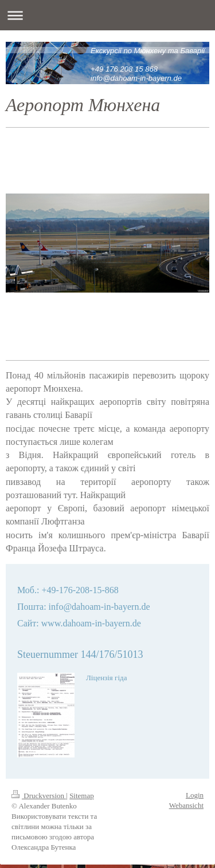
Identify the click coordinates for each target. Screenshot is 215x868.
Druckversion (39, 782)
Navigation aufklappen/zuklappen (107, 15)
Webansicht (186, 792)
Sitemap (82, 782)
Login (195, 781)
